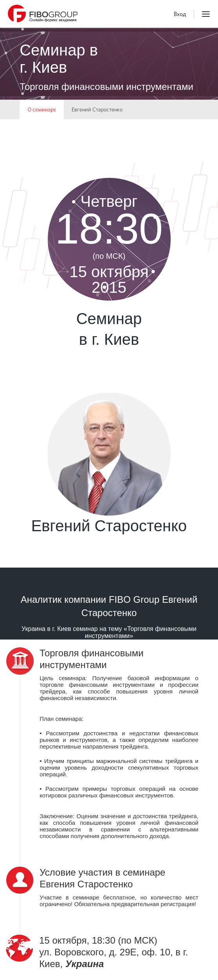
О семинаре (42, 109)
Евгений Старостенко (97, 109)
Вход (180, 14)
